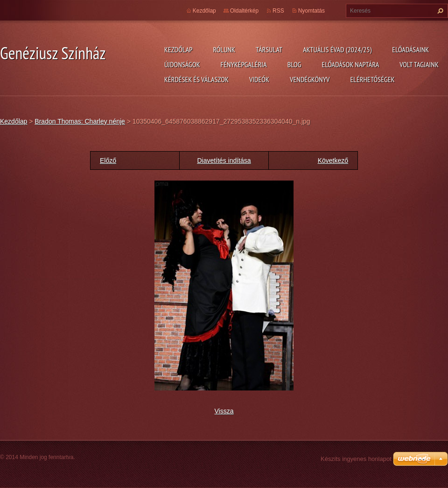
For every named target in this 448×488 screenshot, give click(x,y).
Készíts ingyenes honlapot (356, 459)
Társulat (269, 49)
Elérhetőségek (373, 79)
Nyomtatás (311, 11)
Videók (259, 79)
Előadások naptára (351, 64)
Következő (333, 160)
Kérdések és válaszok (196, 79)
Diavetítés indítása (224, 160)
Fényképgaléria (244, 64)
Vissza (224, 411)
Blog (294, 64)
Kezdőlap (178, 49)
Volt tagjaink (419, 64)
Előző (108, 160)
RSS (278, 11)
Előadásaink (410, 49)
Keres (439, 11)
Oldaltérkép (244, 11)
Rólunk (224, 49)
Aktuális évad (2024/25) (337, 49)
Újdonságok (182, 64)
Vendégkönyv (310, 79)
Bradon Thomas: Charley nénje (80, 121)
